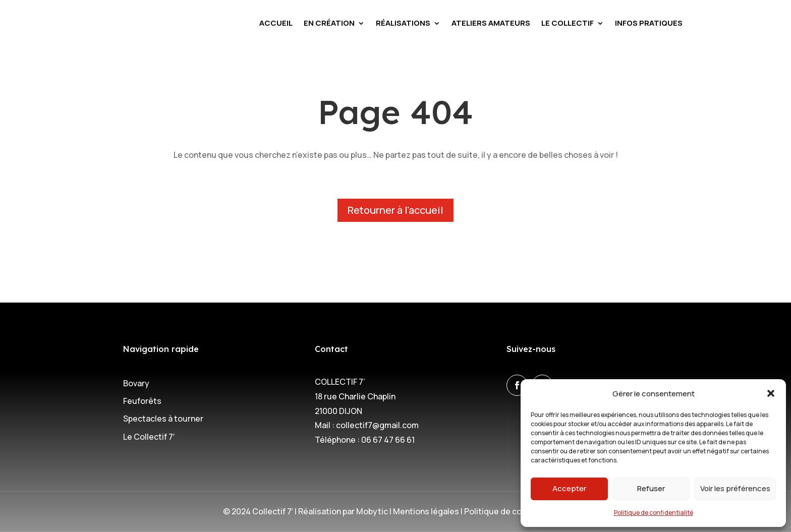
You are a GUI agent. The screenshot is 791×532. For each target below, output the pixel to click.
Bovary (136, 383)
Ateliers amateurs (491, 24)
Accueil (276, 24)
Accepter (569, 488)
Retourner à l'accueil (395, 210)
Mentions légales (427, 511)
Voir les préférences (735, 488)
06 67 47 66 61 (388, 440)
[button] (771, 393)
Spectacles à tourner (163, 419)
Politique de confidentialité (654, 513)
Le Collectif (568, 24)
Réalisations (403, 24)
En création (329, 24)
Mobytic (372, 511)
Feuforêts (142, 401)
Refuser (651, 488)
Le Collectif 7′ (149, 437)
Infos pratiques (649, 24)
